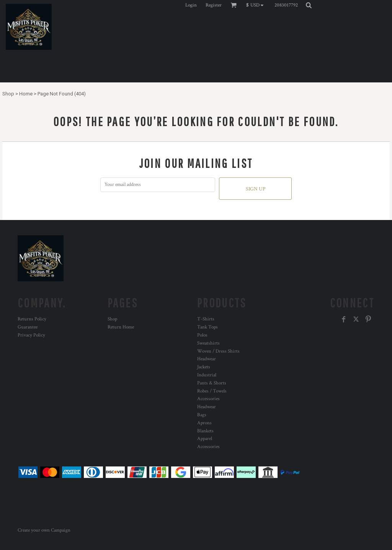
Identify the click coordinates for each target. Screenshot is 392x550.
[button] (257, 5)
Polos (202, 335)
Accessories (208, 399)
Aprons (204, 423)
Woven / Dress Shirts (218, 351)
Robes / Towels (212, 391)
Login (191, 5)
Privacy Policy (31, 335)
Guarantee (28, 327)
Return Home (121, 327)
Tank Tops (207, 327)
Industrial (207, 375)
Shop (8, 94)
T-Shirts (206, 319)
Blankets (205, 431)
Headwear (207, 359)
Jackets (204, 367)
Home (26, 94)
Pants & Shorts (212, 383)
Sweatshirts (208, 343)
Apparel (205, 439)
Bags (202, 415)
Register (214, 5)
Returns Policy (32, 319)
